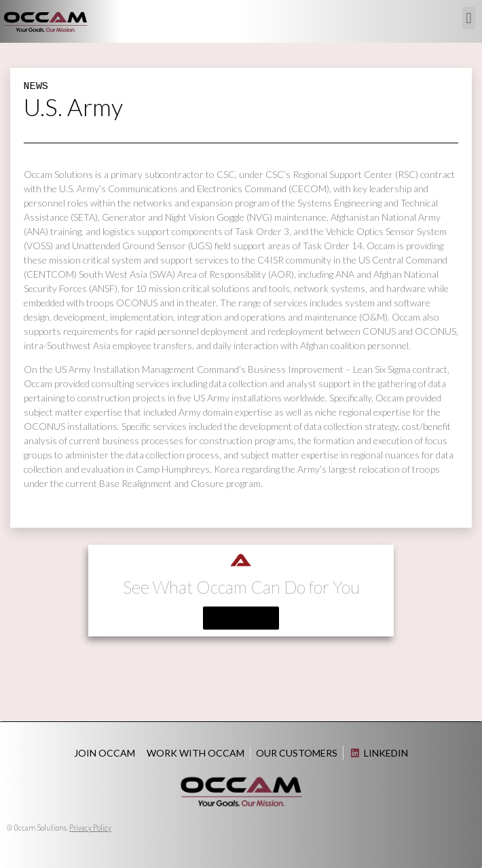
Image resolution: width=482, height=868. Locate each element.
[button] (469, 18)
